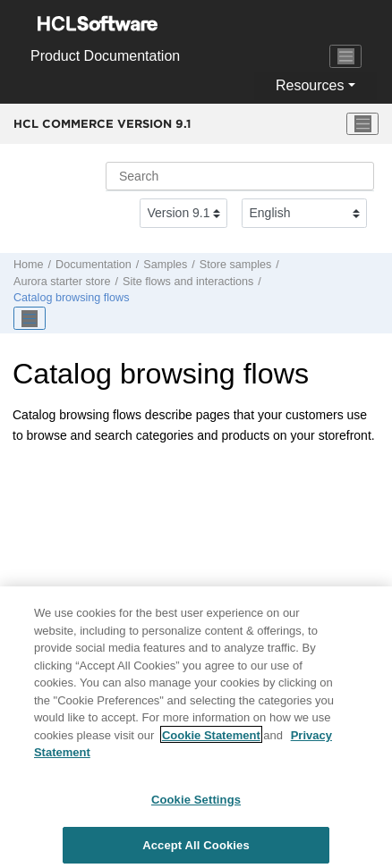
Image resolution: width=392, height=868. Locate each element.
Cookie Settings (196, 807)
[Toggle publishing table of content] (30, 318)
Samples (165, 265)
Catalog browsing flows (72, 298)
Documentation (94, 265)
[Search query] (240, 176)
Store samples (236, 265)
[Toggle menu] (362, 124)
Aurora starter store (62, 282)
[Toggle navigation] (345, 56)
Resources (310, 85)
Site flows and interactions (188, 282)
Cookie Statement (211, 742)
